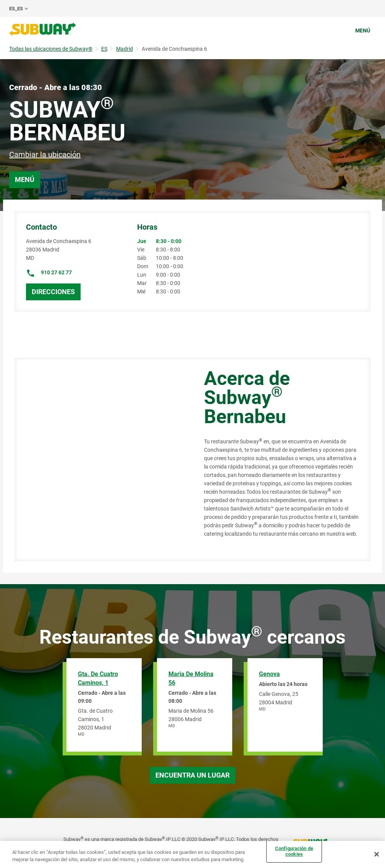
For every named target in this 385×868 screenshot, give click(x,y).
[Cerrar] (377, 854)
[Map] (101, 459)
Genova (269, 674)
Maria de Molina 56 (191, 678)
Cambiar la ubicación (45, 155)
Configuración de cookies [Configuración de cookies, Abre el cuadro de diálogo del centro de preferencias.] (294, 851)
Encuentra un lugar (192, 775)
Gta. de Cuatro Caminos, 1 (98, 678)
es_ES (16, 9)
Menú (363, 31)
